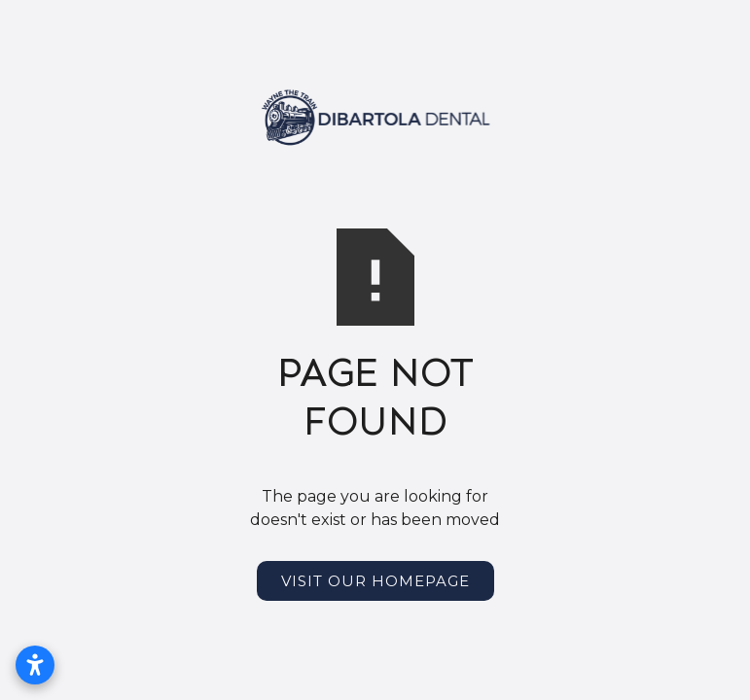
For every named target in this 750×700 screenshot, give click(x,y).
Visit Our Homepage (375, 581)
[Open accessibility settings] (35, 665)
